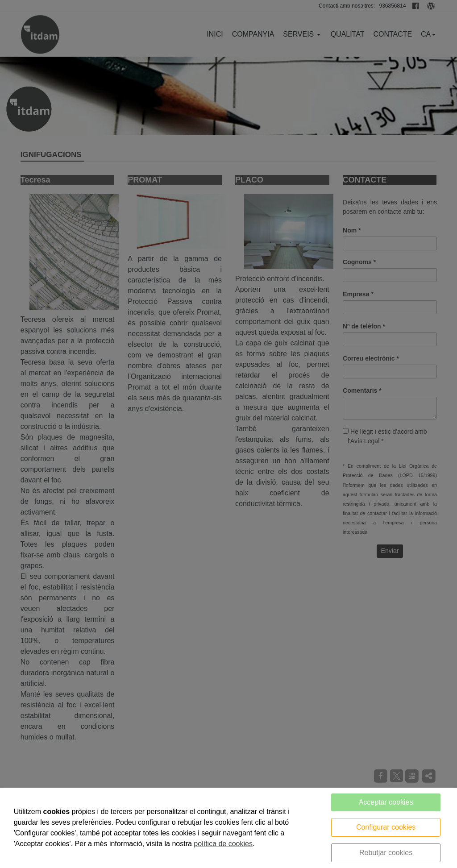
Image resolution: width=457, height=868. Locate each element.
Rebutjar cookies (386, 853)
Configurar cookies (386, 827)
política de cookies (223, 844)
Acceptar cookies (386, 802)
